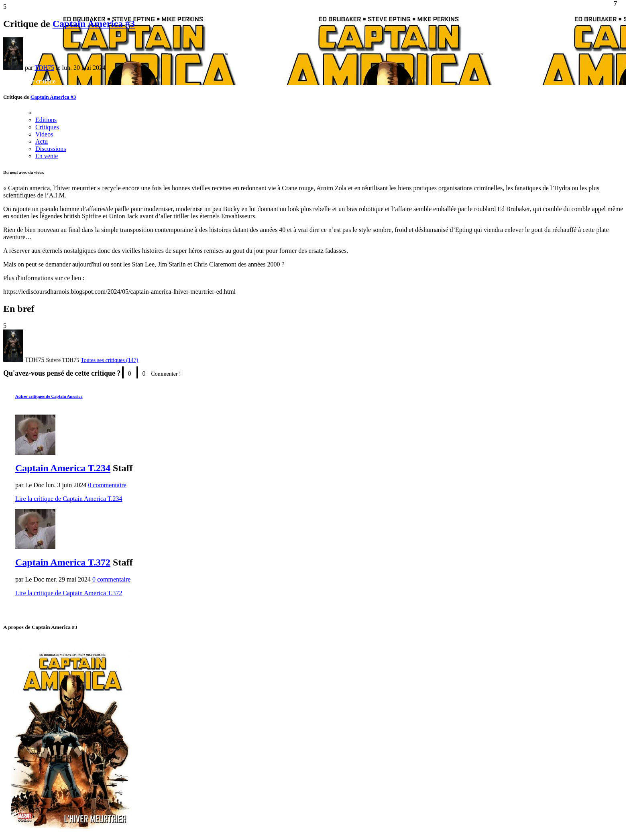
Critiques (47, 127)
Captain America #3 (94, 24)
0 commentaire (107, 485)
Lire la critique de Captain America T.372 (69, 593)
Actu (42, 141)
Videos (44, 134)
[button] (63, 360)
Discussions (51, 149)
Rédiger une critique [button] (30, 81)
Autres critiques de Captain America (49, 396)
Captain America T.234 (63, 468)
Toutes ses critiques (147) (109, 360)
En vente (47, 156)
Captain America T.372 (63, 562)
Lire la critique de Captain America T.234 (69, 499)
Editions (46, 120)
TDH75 (44, 68)
